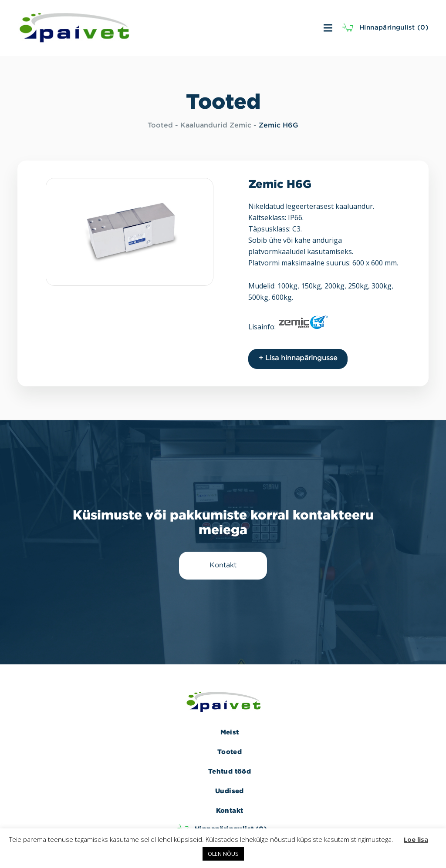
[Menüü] (238, 28)
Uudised (230, 791)
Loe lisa (416, 839)
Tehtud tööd (230, 771)
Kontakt (230, 810)
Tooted (160, 126)
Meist (230, 732)
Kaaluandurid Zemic (216, 126)
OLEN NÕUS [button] (223, 854)
